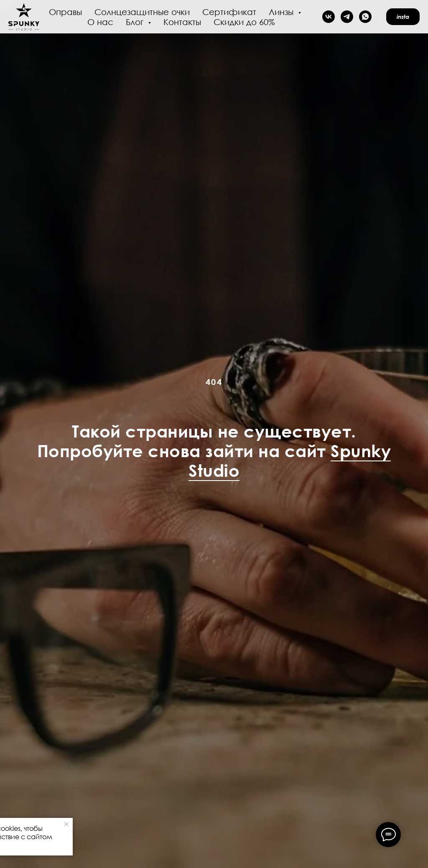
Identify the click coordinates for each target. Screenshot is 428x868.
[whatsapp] (365, 17)
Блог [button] (136, 22)
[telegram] (347, 17)
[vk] (329, 17)
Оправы (65, 12)
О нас (100, 22)
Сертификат (229, 12)
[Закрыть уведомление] (66, 824)
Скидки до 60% (244, 22)
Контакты (182, 22)
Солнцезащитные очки (142, 12)
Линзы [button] (282, 12)
